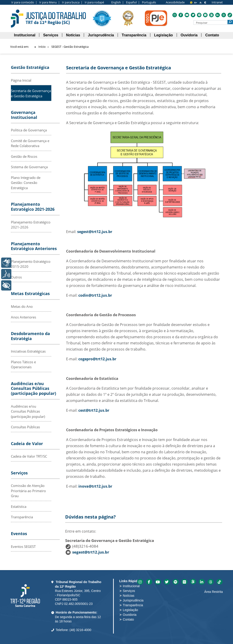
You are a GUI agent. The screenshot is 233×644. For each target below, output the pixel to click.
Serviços (129, 591)
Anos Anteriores (24, 317)
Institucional (131, 586)
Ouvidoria (130, 615)
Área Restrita (213, 592)
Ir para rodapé (94, 2)
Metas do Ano (22, 306)
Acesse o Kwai (193, 582)
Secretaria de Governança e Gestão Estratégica (31, 93)
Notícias (129, 596)
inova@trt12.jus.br (95, 486)
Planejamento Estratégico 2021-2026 (31, 225)
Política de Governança (29, 130)
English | (118, 2)
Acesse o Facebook (149, 582)
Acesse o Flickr (185, 582)
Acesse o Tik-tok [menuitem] (230, 15)
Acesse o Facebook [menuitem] (181, 15)
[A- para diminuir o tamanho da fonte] (201, 2)
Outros (16, 277)
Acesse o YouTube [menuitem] (187, 15)
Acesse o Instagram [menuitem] (175, 15)
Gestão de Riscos (24, 156)
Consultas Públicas (25, 427)
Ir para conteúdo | (24, 2)
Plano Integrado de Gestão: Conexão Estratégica (26, 183)
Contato (128, 619)
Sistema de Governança (29, 167)
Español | (133, 2)
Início (42, 47)
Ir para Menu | (50, 2)
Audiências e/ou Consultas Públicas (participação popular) (28, 411)
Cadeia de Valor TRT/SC (29, 456)
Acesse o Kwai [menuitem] (211, 15)
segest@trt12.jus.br (95, 232)
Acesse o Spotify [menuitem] (199, 15)
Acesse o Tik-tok (219, 582)
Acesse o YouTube (158, 582)
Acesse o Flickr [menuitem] (205, 15)
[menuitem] (25, 35)
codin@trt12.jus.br (95, 295)
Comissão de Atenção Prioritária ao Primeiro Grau (28, 491)
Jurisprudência (133, 600)
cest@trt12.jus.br (94, 410)
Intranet (217, 2)
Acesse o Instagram (140, 582)
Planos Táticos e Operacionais (23, 365)
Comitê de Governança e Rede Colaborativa (30, 143)
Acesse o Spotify (176, 582)
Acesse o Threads (211, 582)
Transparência (22, 517)
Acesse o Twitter (167, 582)
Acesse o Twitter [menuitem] (193, 15)
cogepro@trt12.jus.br (97, 359)
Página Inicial (21, 80)
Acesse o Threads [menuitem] (224, 15)
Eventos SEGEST (23, 546)
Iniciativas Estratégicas (28, 351)
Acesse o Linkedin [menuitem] (218, 15)
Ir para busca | (72, 2)
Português (149, 2)
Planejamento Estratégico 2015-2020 (31, 264)
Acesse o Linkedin (202, 582)
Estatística (19, 506)
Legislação (130, 610)
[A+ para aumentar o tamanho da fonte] (196, 2)
